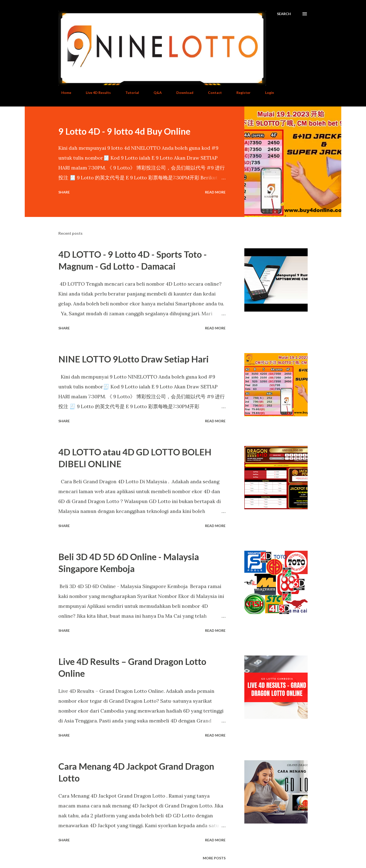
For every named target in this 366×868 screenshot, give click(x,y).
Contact (212, 93)
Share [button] (64, 192)
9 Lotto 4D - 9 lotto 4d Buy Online (124, 131)
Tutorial (129, 93)
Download (182, 93)
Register (240, 93)
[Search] (284, 14)
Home (63, 93)
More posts (214, 858)
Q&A (155, 93)
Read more (215, 192)
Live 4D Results (95, 93)
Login (267, 93)
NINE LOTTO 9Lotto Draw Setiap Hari (134, 359)
